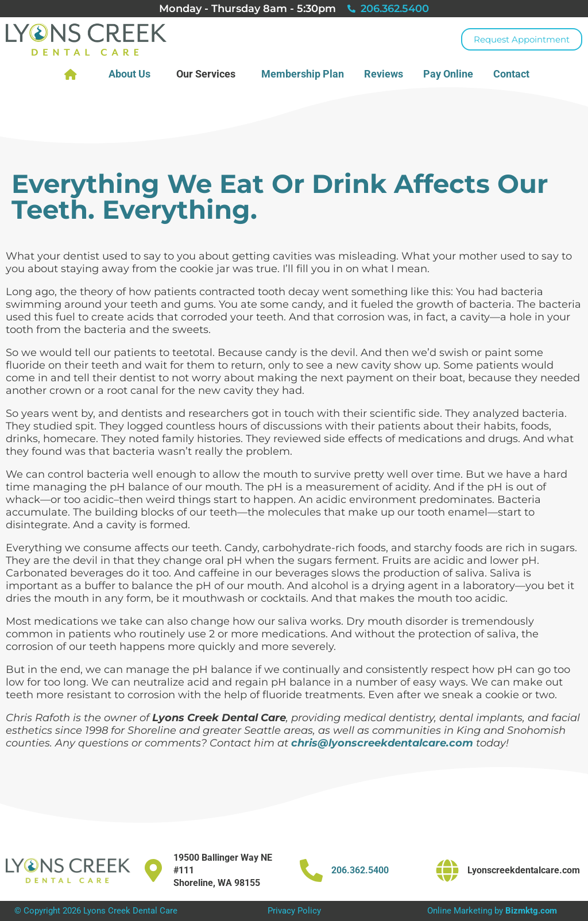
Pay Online (448, 74)
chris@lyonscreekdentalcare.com (382, 743)
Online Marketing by (492, 911)
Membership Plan (303, 74)
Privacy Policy (294, 911)
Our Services (209, 74)
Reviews (384, 74)
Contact (514, 74)
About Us (132, 74)
